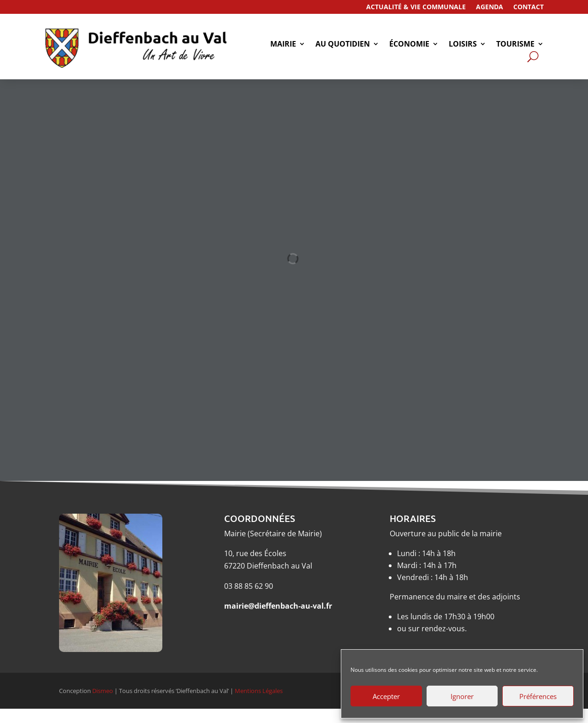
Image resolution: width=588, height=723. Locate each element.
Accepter (386, 696)
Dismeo (103, 691)
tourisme (515, 45)
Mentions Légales (259, 691)
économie (409, 45)
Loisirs (463, 45)
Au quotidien (343, 45)
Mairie (283, 45)
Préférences (538, 696)
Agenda (490, 7)
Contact (529, 7)
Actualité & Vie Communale (416, 7)
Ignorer (462, 696)
